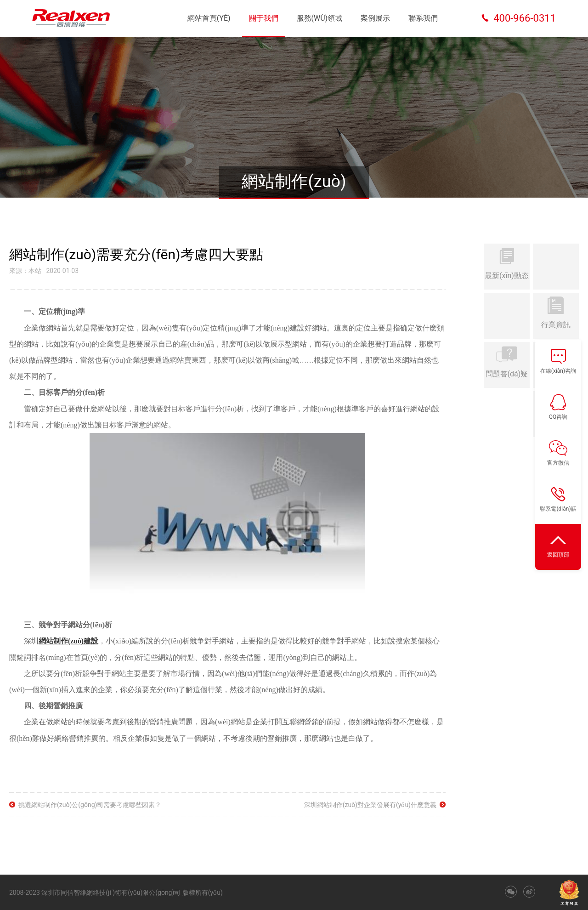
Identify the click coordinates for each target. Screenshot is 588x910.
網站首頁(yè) (209, 18)
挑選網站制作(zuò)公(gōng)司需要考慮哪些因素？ (90, 804)
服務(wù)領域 (320, 18)
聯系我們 (423, 18)
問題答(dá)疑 (507, 364)
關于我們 (264, 18)
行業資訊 (556, 315)
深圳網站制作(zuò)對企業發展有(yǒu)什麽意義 (370, 804)
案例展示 (375, 18)
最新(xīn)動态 (507, 266)
